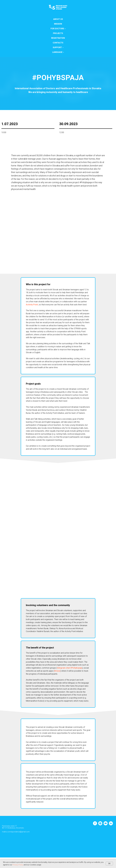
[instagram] (100, 825)
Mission (58, 24)
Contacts (58, 43)
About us (58, 19)
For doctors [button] (57, 29)
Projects (58, 33)
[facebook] (95, 825)
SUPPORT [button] (57, 47)
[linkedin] (111, 825)
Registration (58, 38)
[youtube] (106, 825)
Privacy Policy (18, 865)
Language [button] (57, 52)
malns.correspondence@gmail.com (16, 832)
